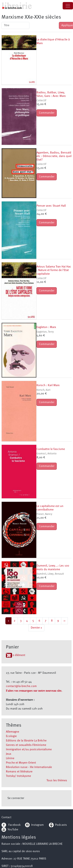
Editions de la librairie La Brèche (26, 741)
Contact (6, 817)
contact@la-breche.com (21, 686)
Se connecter (16, 798)
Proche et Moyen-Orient (21, 763)
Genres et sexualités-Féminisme (26, 745)
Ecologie (11, 736)
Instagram (34, 825)
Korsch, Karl (43, 390)
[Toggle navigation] (68, 6)
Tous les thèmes (57, 781)
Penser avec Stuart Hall (51, 206)
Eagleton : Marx (46, 327)
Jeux (9, 754)
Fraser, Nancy (44, 514)
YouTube (13, 830)
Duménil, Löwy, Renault (50, 574)
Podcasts (58, 825)
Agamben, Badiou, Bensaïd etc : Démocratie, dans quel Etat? (54, 156)
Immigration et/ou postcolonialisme (29, 750)
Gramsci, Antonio (47, 454)
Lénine (10, 758)
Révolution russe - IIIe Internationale (29, 767)
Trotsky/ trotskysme (18, 776)
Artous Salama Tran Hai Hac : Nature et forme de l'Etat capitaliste (54, 270)
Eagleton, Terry (45, 332)
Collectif (41, 101)
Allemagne (13, 732)
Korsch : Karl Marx (48, 385)
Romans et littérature (19, 772)
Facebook (11, 825)
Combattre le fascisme (51, 449)
